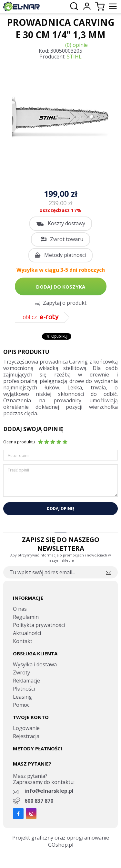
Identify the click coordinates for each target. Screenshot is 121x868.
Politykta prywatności (39, 625)
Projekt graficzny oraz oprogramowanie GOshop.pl (61, 841)
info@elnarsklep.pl (49, 791)
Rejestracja (26, 736)
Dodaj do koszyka (61, 287)
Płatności (24, 689)
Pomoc (21, 705)
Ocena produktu (19, 442)
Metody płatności (65, 255)
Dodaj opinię (61, 508)
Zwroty (21, 672)
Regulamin (26, 617)
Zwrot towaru (67, 239)
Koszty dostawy (66, 223)
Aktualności (27, 633)
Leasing (22, 697)
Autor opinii (19, 455)
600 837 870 (39, 801)
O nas (20, 609)
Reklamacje (26, 681)
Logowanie (26, 728)
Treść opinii (18, 470)
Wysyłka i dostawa (35, 664)
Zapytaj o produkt (65, 303)
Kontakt (23, 641)
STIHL (74, 57)
